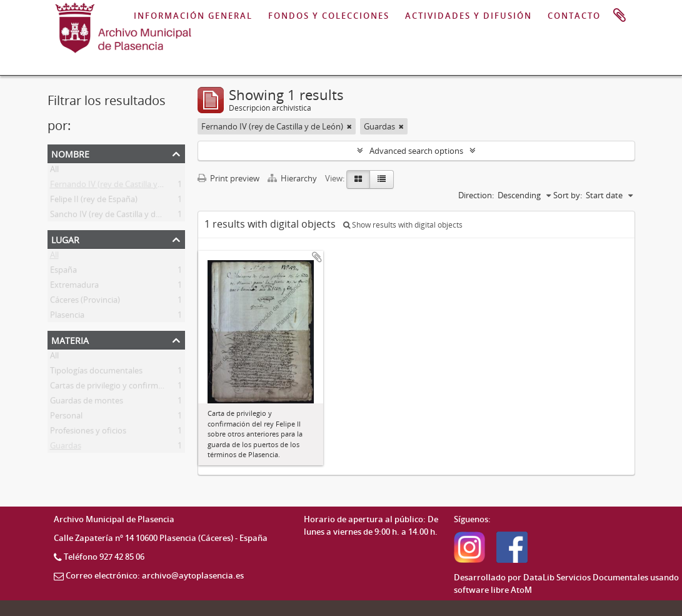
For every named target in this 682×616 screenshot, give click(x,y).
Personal (66, 418)
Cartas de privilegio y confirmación (114, 388)
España (63, 272)
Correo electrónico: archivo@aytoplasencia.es (155, 575)
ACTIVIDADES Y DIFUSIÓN (469, 16)
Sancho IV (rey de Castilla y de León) (117, 216)
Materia (70, 339)
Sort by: (568, 195)
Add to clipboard (317, 257)
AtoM (521, 590)
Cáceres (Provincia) (85, 302)
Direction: (476, 195)
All (54, 171)
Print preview (228, 178)
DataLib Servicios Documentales (586, 577)
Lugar (65, 239)
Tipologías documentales (96, 373)
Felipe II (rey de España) (94, 201)
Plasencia (67, 317)
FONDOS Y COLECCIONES (329, 16)
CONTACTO (574, 16)
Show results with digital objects (403, 225)
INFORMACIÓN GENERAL (193, 16)
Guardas (66, 448)
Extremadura (74, 287)
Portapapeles (619, 16)
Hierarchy (293, 178)
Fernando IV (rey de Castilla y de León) (121, 186)
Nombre (70, 153)
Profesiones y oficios (88, 433)
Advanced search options (416, 151)
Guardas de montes (87, 403)
